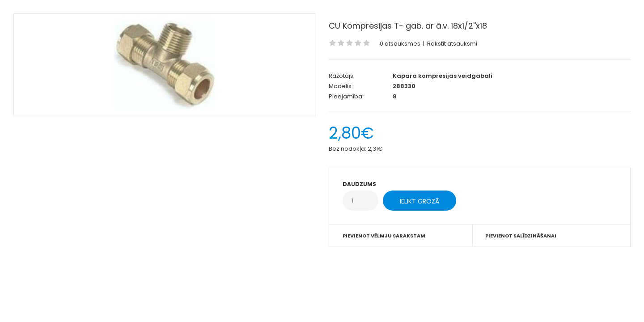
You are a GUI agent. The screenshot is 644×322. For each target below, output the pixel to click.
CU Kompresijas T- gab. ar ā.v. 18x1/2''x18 (408, 26)
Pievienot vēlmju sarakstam (384, 236)
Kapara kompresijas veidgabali (443, 76)
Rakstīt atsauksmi (452, 44)
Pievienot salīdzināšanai (521, 236)
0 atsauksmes (400, 44)
